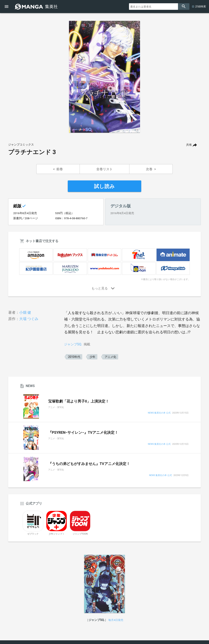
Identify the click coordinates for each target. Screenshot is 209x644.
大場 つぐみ (29, 319)
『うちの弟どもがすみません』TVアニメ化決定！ (89, 464)
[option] (104, 77)
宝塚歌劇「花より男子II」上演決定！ (79, 401)
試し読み (104, 186)
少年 (92, 357)
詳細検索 (201, 6)
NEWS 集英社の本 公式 (159, 413)
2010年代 (74, 357)
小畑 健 (25, 312)
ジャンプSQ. (73, 344)
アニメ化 (110, 357)
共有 (189, 145)
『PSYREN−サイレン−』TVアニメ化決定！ (83, 433)
